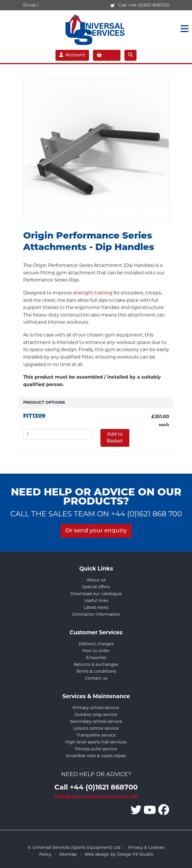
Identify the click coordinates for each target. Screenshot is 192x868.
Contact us (96, 678)
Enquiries (96, 658)
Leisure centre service (96, 728)
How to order (96, 651)
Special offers (96, 587)
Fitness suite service (96, 749)
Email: (31, 5)
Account (72, 55)
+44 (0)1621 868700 (149, 5)
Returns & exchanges (96, 664)
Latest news (96, 607)
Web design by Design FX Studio (119, 854)
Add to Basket (115, 438)
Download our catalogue (96, 594)
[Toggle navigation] (183, 29)
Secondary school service (96, 721)
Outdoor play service (96, 715)
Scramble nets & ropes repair (96, 756)
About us (96, 580)
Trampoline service (96, 735)
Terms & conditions (96, 671)
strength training (93, 293)
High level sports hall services (96, 742)
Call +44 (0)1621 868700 (96, 787)
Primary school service (96, 708)
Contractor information (96, 614)
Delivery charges (96, 644)
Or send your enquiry (96, 531)
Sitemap (68, 854)
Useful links (96, 601)
